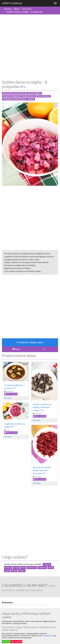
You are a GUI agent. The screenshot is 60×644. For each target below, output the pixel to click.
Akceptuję (6, 642)
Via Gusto (27, 9)
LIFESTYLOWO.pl (12, 3)
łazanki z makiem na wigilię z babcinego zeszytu (42, 407)
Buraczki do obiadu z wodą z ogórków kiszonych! (42, 470)
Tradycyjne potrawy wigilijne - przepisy (18, 99)
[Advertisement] (30, 46)
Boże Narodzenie (18, 93)
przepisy (8, 567)
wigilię (51, 567)
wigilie (14, 571)
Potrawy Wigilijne (34, 93)
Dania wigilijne (44, 96)
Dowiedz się (48, 636)
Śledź (16, 349)
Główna (8, 9)
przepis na (42, 567)
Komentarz (7, 603)
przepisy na (32, 567)
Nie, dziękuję (16, 642)
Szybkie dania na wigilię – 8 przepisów (24, 12)
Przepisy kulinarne (28, 96)
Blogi (17, 9)
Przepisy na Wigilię (10, 96)
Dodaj (14, 394)
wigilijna (22, 571)
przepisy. (47, 564)
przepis (16, 567)
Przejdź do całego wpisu (30, 342)
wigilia (6, 93)
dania (23, 567)
